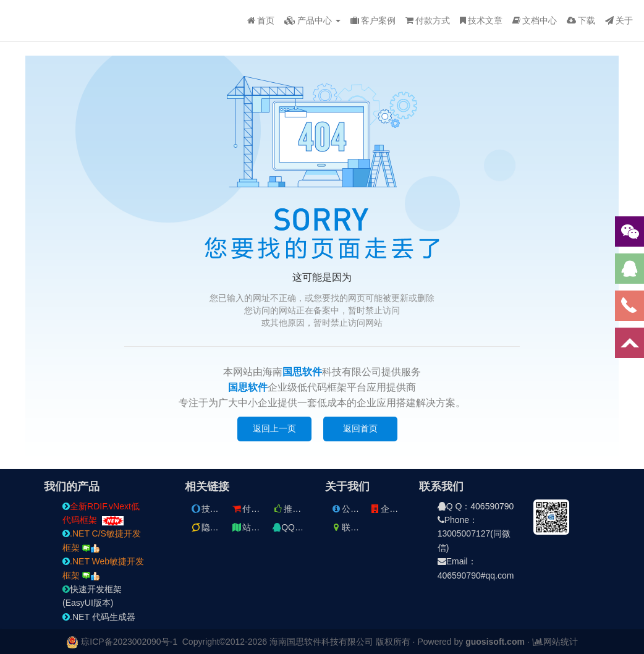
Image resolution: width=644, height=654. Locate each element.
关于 (619, 20)
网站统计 (555, 642)
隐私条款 (213, 527)
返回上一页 (274, 428)
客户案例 (373, 20)
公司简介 (354, 509)
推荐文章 (295, 509)
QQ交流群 (297, 527)
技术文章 (481, 20)
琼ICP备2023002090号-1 (129, 642)
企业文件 (392, 509)
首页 (261, 20)
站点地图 (254, 527)
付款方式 (428, 20)
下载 (581, 20)
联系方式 (354, 527)
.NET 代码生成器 (99, 617)
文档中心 (535, 20)
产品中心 (312, 20)
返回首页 (360, 428)
